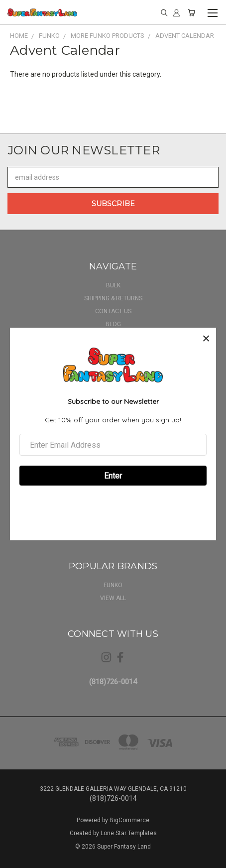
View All (113, 598)
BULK (113, 285)
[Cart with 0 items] (191, 12)
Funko (113, 585)
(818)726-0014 (113, 682)
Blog (113, 324)
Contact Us (113, 311)
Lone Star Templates (129, 833)
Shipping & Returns (113, 298)
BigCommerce (129, 820)
